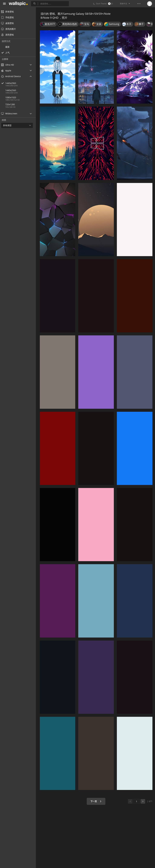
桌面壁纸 (9, 23)
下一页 (96, 801)
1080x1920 (13, 97)
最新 (9, 47)
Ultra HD (9, 65)
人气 (9, 53)
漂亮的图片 (10, 29)
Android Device (13, 76)
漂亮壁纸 (9, 35)
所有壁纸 (9, 12)
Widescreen (11, 113)
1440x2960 (23, 83)
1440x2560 (13, 90)
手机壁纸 (9, 17)
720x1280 (12, 104)
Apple (8, 71)
